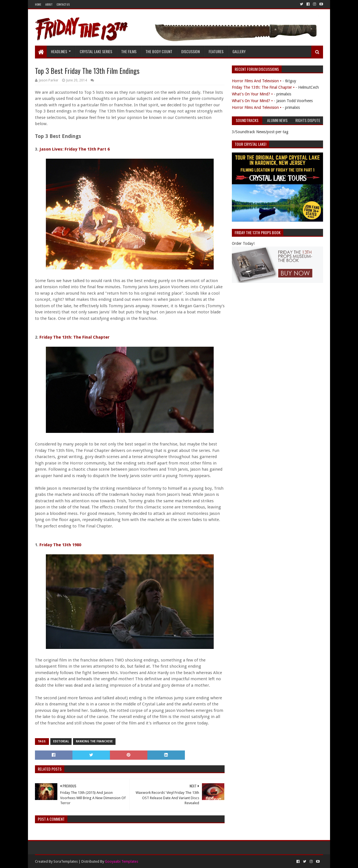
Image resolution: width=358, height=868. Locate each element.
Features (216, 51)
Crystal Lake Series (96, 51)
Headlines (59, 51)
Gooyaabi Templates (122, 861)
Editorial (61, 741)
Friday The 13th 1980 (60, 545)
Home (38, 4)
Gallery (239, 51)
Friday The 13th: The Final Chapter (75, 337)
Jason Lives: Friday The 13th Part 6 (75, 149)
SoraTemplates (66, 861)
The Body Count (159, 51)
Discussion (190, 51)
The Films (129, 51)
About (49, 4)
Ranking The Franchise (94, 741)
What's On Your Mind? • (252, 94)
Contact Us (63, 4)
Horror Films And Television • (257, 81)
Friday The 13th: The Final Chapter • (263, 87)
